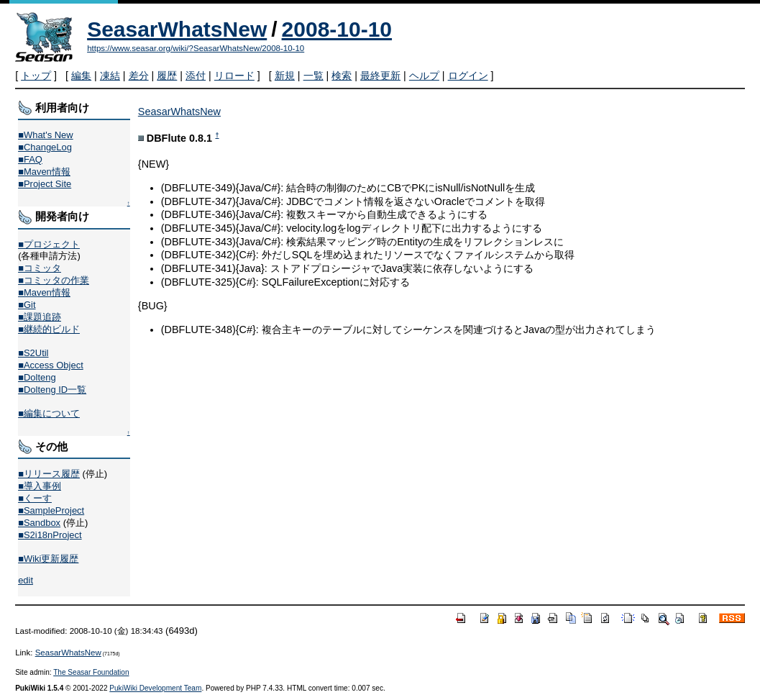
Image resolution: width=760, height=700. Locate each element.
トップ (36, 76)
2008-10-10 (337, 29)
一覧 (313, 76)
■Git (27, 305)
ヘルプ (424, 76)
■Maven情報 (44, 172)
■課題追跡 (40, 317)
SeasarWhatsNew (177, 29)
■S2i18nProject (50, 535)
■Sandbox (39, 523)
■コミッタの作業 (54, 280)
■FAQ (30, 159)
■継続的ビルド (49, 329)
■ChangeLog (45, 147)
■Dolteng (37, 377)
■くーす (35, 498)
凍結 (110, 76)
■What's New (46, 135)
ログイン (468, 76)
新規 (285, 76)
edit (26, 580)
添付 (196, 76)
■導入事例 (40, 486)
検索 (342, 76)
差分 (139, 76)
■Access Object (51, 365)
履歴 (167, 76)
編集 (81, 76)
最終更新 (380, 76)
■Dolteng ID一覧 (52, 390)
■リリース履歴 (49, 474)
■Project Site (45, 184)
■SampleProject (51, 510)
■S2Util (33, 353)
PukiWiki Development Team (155, 688)
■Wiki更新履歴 (48, 559)
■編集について (49, 413)
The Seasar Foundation (91, 672)
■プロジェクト (49, 244)
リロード (234, 76)
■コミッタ (40, 268)
